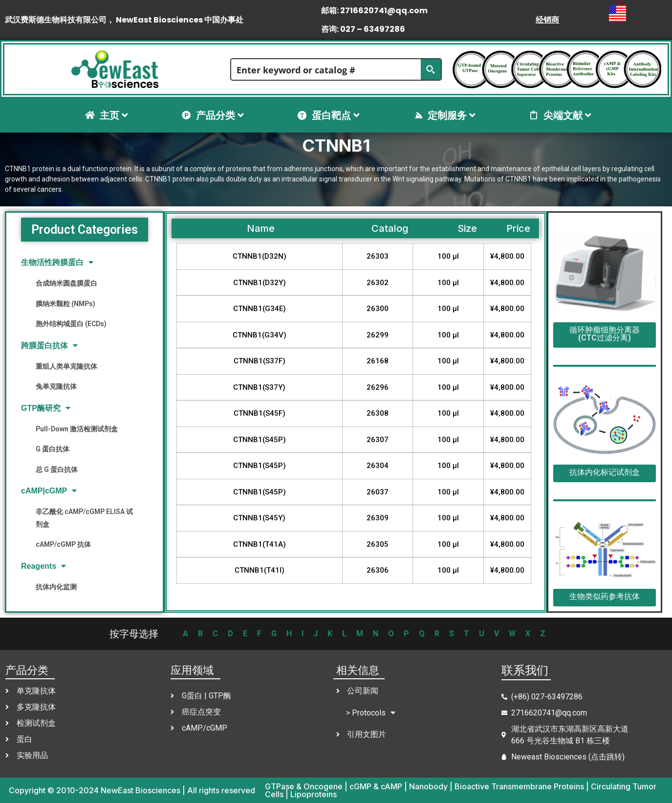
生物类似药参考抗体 (605, 596)
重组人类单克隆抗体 (66, 366)
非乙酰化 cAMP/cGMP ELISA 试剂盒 (84, 518)
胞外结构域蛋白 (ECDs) (71, 324)
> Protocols (371, 713)
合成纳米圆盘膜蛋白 (66, 283)
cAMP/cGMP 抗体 (63, 544)
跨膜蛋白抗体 (49, 346)
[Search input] (326, 69)
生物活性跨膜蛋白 (57, 262)
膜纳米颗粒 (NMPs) (65, 304)
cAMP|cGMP (49, 491)
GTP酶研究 (46, 408)
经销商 (547, 20)
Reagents (43, 566)
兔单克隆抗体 (56, 386)
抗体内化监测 (56, 587)
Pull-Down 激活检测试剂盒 (77, 429)
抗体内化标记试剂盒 (605, 472)
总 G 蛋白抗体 (57, 469)
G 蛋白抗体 (53, 449)
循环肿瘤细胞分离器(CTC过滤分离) (605, 334)
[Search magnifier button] (431, 69)
